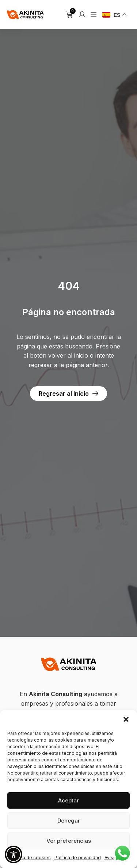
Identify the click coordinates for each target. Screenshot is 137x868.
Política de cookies (30, 858)
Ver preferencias (69, 841)
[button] (126, 719)
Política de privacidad (78, 858)
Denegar (69, 821)
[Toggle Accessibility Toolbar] (14, 854)
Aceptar (68, 800)
